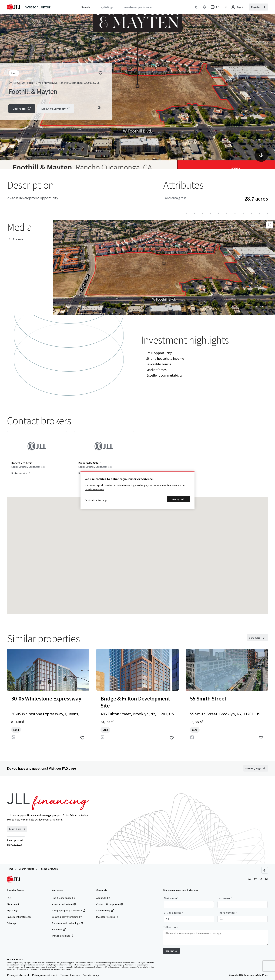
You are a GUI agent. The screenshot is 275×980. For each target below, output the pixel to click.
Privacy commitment (45, 975)
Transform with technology (68, 923)
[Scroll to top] (265, 870)
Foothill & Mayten (49, 869)
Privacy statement (18, 975)
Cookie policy (91, 975)
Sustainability (105, 911)
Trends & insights (63, 936)
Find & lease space (63, 898)
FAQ (9, 898)
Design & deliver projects (67, 917)
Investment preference (19, 917)
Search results (26, 869)
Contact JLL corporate (110, 904)
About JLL (103, 898)
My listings (13, 911)
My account (13, 904)
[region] (137, 490)
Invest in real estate (64, 904)
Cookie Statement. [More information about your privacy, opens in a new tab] (95, 489)
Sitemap (11, 923)
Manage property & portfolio (69, 911)
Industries (59, 929)
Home (10, 869)
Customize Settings (96, 500)
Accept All (178, 499)
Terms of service (70, 975)
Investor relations (107, 917)
